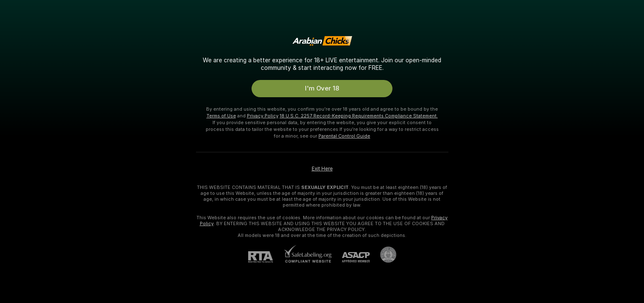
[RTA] (266, 257)
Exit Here (322, 169)
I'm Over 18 (322, 88)
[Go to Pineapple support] (383, 255)
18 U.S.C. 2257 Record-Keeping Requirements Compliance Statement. (359, 116)
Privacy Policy (263, 116)
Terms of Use (221, 116)
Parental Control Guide (344, 136)
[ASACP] (351, 257)
